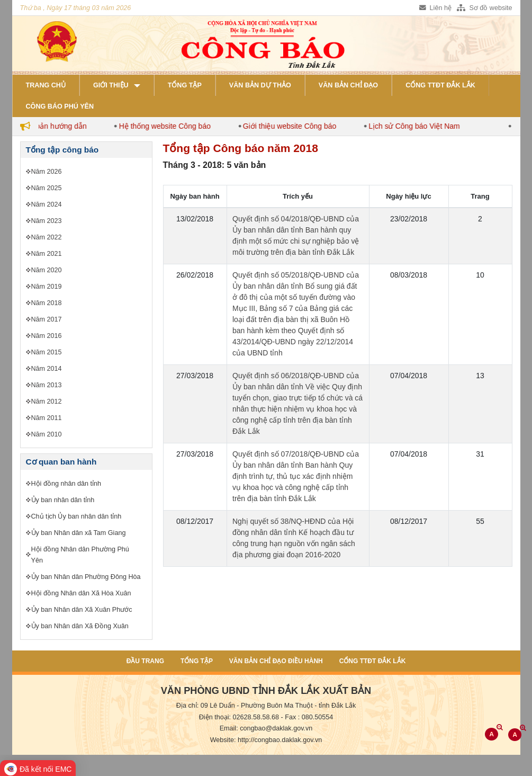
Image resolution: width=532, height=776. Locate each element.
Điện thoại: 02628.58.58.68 (239, 717)
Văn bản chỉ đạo (348, 85)
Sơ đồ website (484, 8)
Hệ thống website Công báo (169, 126)
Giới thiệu (111, 85)
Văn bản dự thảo (260, 85)
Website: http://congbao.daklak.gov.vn (266, 740)
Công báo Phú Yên (60, 106)
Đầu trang (145, 661)
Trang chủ (46, 85)
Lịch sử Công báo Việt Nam (418, 126)
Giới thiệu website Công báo (294, 126)
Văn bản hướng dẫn (58, 126)
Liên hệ (435, 8)
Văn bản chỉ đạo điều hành (276, 661)
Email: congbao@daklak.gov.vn (266, 728)
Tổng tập (185, 85)
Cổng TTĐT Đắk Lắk (440, 85)
